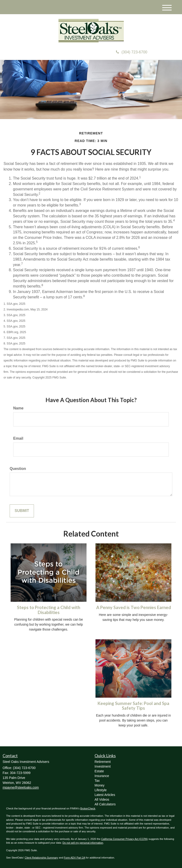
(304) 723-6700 (132, 52)
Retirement (103, 762)
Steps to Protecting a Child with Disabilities (49, 610)
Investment (103, 766)
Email (18, 438)
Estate (99, 771)
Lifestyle (101, 790)
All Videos (102, 799)
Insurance (102, 776)
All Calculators (105, 804)
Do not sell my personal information (83, 843)
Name (18, 408)
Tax (97, 781)
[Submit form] (22, 511)
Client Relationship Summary (41, 858)
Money (99, 785)
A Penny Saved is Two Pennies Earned (134, 607)
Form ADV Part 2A (74, 858)
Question (18, 469)
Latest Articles (105, 795)
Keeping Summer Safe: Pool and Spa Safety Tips (133, 706)
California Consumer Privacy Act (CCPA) (124, 839)
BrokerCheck (88, 808)
